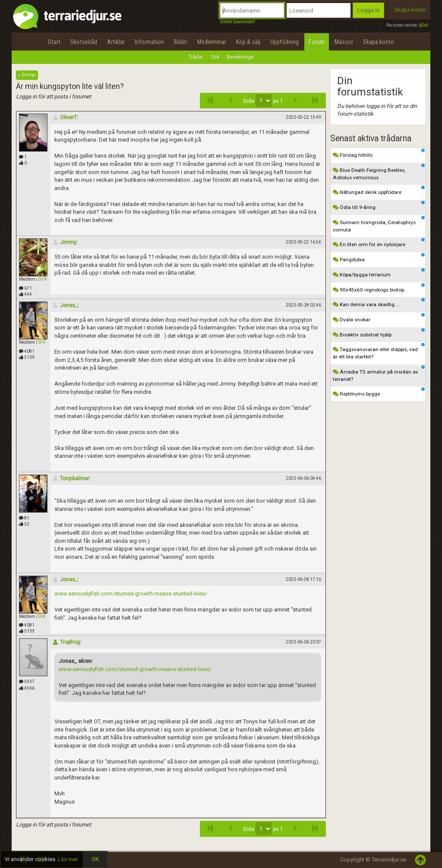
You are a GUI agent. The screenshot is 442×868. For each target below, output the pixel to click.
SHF (42, 342)
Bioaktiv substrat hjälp (379, 333)
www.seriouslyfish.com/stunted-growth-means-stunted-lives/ (131, 594)
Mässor (344, 42)
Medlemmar (212, 42)
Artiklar (116, 42)
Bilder (181, 42)
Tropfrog (66, 642)
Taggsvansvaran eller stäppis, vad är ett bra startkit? (379, 351)
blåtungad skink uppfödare (379, 190)
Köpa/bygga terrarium (379, 273)
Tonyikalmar (71, 478)
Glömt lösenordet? (237, 22)
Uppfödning (284, 42)
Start (54, 42)
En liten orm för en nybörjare (379, 243)
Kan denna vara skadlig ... (379, 303)
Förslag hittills (379, 153)
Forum (317, 42)
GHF (43, 279)
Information (149, 42)
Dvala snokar (379, 318)
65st (423, 25)
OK (95, 859)
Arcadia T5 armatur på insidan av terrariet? (379, 374)
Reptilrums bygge (379, 392)
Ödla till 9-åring (379, 206)
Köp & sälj (248, 42)
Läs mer (68, 859)
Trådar (196, 57)
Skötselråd (84, 42)
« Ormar (27, 75)
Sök (215, 57)
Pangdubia (379, 258)
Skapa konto (410, 10)
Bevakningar (241, 57)
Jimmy (64, 242)
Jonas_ (65, 305)
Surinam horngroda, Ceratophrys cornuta (379, 224)
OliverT (65, 117)
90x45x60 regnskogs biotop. (379, 288)
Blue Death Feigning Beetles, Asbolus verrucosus (379, 172)
